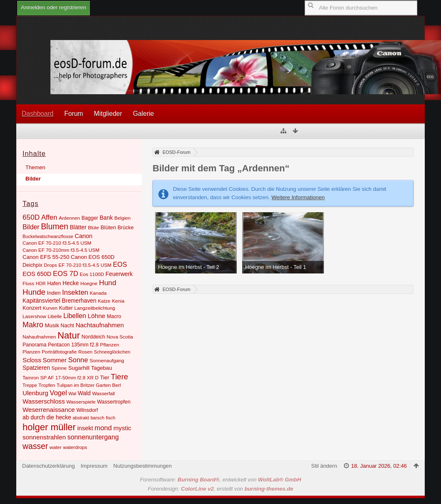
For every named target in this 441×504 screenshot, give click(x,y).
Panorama (34, 345)
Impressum (94, 466)
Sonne (78, 360)
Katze (104, 301)
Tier (105, 377)
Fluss (28, 283)
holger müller (49, 427)
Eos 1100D (92, 274)
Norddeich (94, 337)
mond (103, 428)
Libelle (55, 316)
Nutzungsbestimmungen (143, 466)
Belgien (122, 218)
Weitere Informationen (298, 197)
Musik (52, 325)
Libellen (75, 316)
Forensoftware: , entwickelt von (221, 480)
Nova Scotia (120, 337)
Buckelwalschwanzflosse (48, 236)
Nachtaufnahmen (100, 325)
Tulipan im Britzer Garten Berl (89, 385)
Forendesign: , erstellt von (221, 489)
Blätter (78, 227)
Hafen (54, 283)
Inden (54, 293)
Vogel (58, 393)
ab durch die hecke (47, 417)
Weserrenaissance (49, 410)
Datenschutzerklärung (48, 466)
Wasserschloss (44, 401)
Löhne (96, 316)
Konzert (32, 308)
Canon (84, 236)
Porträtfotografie (59, 352)
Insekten (75, 292)
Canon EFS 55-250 (46, 257)
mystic (122, 428)
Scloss (32, 360)
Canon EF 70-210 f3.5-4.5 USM (57, 243)
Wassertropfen (114, 402)
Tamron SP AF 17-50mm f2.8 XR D (60, 377)
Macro (114, 316)
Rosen (85, 352)
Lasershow (34, 316)
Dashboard (38, 114)
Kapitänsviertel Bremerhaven (59, 301)
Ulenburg (35, 393)
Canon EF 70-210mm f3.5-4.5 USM (61, 250)
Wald (84, 393)
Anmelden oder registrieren (54, 7)
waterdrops (75, 447)
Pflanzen (110, 345)
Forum (74, 114)
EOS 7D (66, 274)
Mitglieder (108, 114)
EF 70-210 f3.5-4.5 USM (85, 265)
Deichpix (33, 265)
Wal (72, 394)
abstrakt (81, 418)
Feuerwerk (119, 274)
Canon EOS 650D (93, 257)
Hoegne (89, 283)
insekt (85, 428)
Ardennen (69, 218)
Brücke (126, 228)
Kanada (98, 293)
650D (31, 217)
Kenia (118, 301)
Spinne (59, 368)
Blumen (55, 227)
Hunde (34, 292)
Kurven (50, 308)
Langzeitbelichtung (95, 308)
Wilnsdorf (87, 410)
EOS (120, 265)
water (56, 447)
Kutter (66, 308)
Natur (69, 335)
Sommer (54, 360)
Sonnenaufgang (107, 360)
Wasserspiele (81, 402)
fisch (111, 418)
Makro (33, 325)
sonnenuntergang (93, 437)
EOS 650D (37, 274)
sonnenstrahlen (44, 437)
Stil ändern (324, 466)
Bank (106, 218)
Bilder (33, 179)
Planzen (31, 352)
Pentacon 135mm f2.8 (73, 345)
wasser (35, 446)
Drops (50, 265)
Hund (107, 283)
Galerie (143, 114)
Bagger (90, 218)
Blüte (94, 227)
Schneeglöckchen (112, 352)
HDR (41, 283)
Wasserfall (103, 393)
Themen (35, 167)
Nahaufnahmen (39, 337)
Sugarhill (79, 368)
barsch (97, 418)
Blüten (108, 227)
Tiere (120, 377)
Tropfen (47, 385)
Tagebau (101, 368)
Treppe (30, 385)
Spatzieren (36, 368)
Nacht (67, 326)
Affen (49, 217)
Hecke (71, 283)
